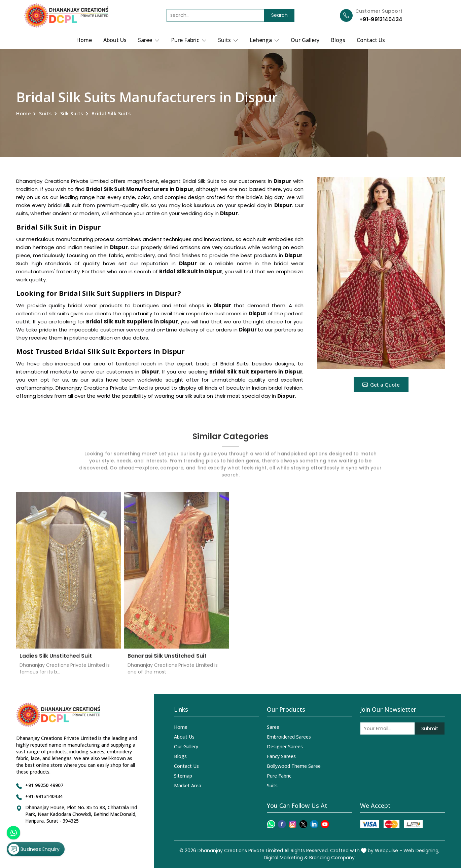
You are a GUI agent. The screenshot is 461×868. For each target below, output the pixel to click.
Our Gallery (305, 40)
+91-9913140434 (381, 19)
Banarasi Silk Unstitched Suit (167, 661)
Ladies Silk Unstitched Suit (56, 661)
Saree (149, 40)
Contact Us (371, 40)
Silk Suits (72, 113)
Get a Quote (381, 385)
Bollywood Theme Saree (294, 766)
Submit (430, 728)
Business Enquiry (34, 849)
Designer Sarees (285, 746)
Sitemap (183, 776)
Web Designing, (421, 851)
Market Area (188, 785)
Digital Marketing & (286, 858)
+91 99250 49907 (44, 785)
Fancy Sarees (281, 756)
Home (84, 40)
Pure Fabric (189, 40)
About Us (115, 40)
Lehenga (264, 40)
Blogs (338, 40)
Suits (228, 40)
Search (279, 15)
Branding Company (332, 858)
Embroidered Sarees (289, 737)
